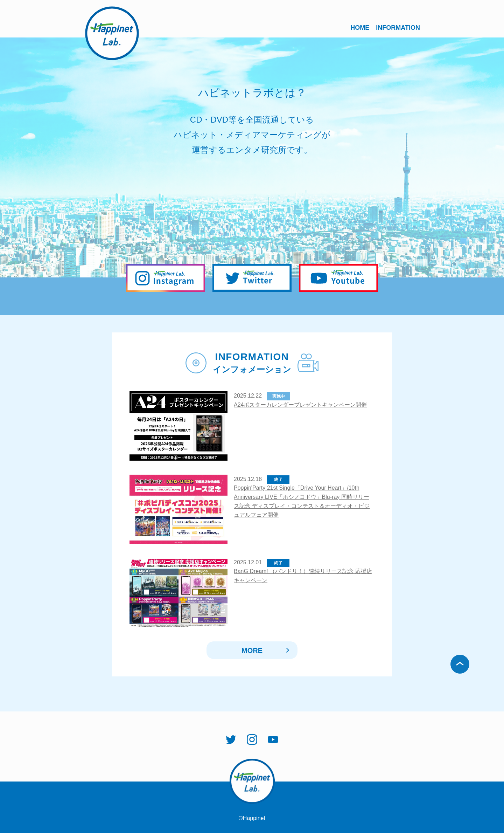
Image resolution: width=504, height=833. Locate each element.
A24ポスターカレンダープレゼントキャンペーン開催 (300, 405)
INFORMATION (398, 28)
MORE (252, 650)
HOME (360, 28)
